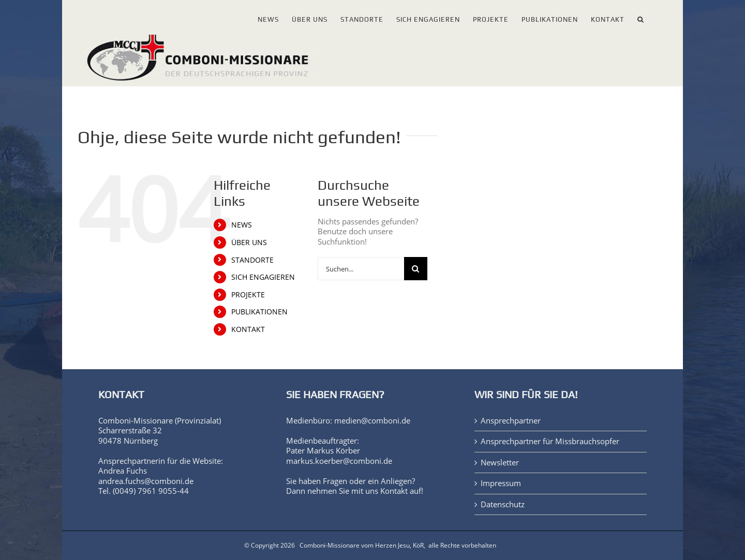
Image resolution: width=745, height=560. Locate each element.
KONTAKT (248, 329)
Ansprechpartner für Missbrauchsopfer (550, 441)
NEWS (242, 225)
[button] (641, 17)
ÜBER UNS (249, 242)
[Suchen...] (361, 269)
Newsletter (500, 463)
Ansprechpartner (511, 421)
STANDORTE (252, 260)
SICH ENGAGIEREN (263, 277)
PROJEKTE (248, 294)
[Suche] (416, 269)
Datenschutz (503, 504)
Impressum (501, 483)
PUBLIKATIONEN (259, 312)
